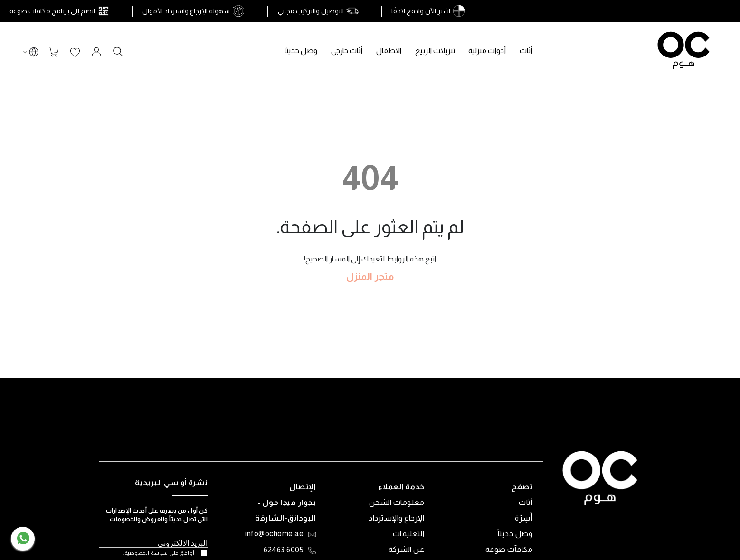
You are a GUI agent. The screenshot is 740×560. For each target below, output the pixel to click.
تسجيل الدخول (96, 52)
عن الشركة (407, 549)
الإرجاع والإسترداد (396, 518)
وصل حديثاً (515, 534)
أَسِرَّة (524, 518)
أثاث (526, 502)
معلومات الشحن (397, 502)
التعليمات (409, 534)
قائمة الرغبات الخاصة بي (75, 53)
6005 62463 (284, 550)
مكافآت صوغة (509, 549)
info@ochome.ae (274, 534)
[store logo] (683, 50)
